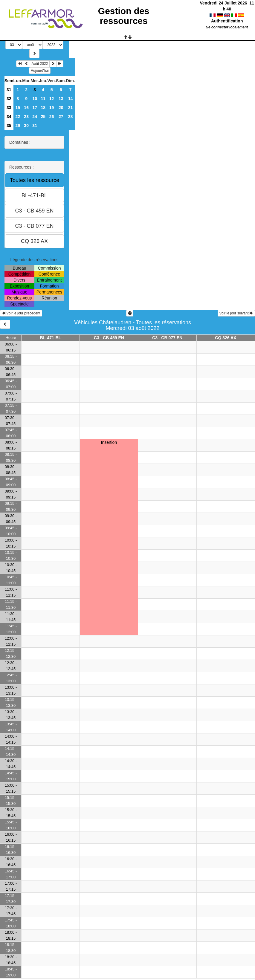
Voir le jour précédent (21, 313)
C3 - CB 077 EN (167, 338)
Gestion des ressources (124, 16)
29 (18, 126)
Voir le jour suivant (236, 313)
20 (61, 108)
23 (26, 117)
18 (43, 108)
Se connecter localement (227, 21)
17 (35, 108)
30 (26, 126)
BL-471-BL (51, 338)
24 (35, 117)
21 (71, 108)
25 (43, 117)
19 (52, 108)
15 (18, 108)
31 (9, 90)
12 (52, 99)
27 (61, 117)
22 (18, 117)
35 (9, 126)
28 (71, 117)
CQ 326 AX (226, 338)
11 (43, 99)
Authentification (227, 15)
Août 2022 (40, 64)
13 (61, 99)
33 (9, 108)
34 (9, 117)
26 (52, 117)
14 (71, 99)
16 (26, 108)
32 (9, 99)
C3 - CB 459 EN (109, 338)
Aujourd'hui (40, 71)
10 (35, 99)
